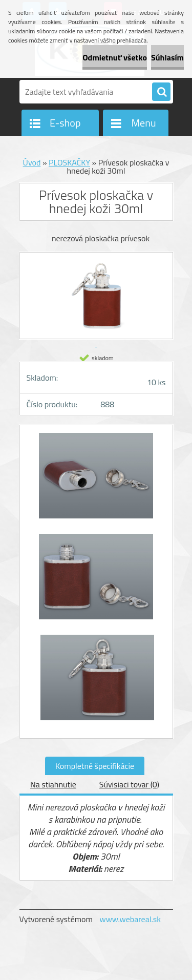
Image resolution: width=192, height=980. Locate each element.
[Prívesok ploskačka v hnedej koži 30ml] (96, 481)
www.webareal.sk (130, 919)
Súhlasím (167, 57)
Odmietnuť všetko (115, 57)
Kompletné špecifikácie (95, 766)
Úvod (32, 162)
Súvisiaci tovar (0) (129, 784)
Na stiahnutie (53, 784)
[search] (161, 92)
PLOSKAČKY (69, 162)
